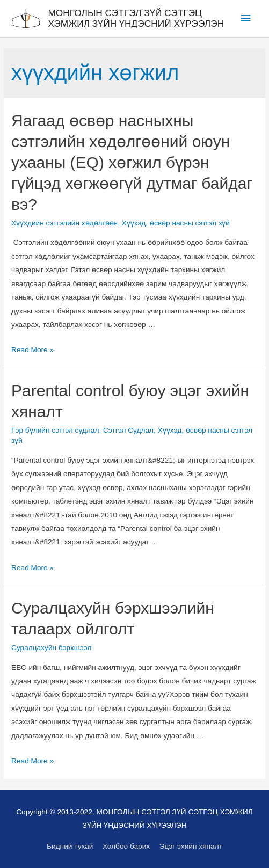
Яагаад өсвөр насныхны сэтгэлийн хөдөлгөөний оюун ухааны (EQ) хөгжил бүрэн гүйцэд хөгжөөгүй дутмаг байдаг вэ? (132, 162)
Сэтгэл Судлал (128, 430)
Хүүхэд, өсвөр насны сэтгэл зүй (176, 223)
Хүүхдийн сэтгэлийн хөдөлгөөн (64, 223)
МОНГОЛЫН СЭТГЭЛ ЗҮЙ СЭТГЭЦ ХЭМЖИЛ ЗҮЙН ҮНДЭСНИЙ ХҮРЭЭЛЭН (136, 19)
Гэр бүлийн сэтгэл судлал (55, 430)
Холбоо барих (126, 846)
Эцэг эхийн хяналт (191, 846)
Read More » (32, 350)
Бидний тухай (70, 846)
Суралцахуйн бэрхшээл (51, 648)
